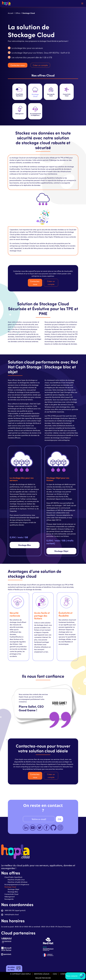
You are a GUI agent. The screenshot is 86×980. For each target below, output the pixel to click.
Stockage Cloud (10, 887)
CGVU (55, 974)
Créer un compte (40, 65)
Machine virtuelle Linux (16, 880)
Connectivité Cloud (11, 894)
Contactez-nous (18, 65)
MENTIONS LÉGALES (42, 974)
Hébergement (10, 897)
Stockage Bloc (25, 545)
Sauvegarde (9, 899)
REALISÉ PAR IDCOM (43, 978)
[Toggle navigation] (82, 3)
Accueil (11, 13)
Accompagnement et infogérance (17, 884)
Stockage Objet (61, 551)
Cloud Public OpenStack (13, 877)
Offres (18, 13)
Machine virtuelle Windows (18, 882)
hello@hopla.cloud (12, 914)
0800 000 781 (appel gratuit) (15, 910)
